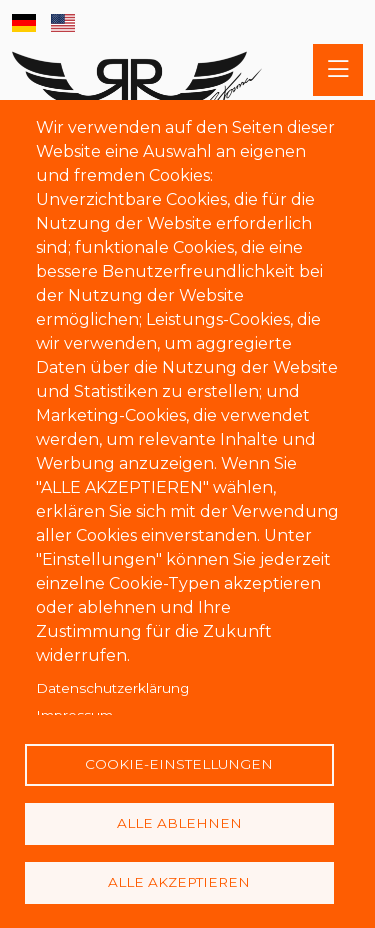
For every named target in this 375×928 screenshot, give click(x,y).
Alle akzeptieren (179, 882)
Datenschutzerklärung (112, 688)
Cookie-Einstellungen (179, 764)
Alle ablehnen (179, 823)
